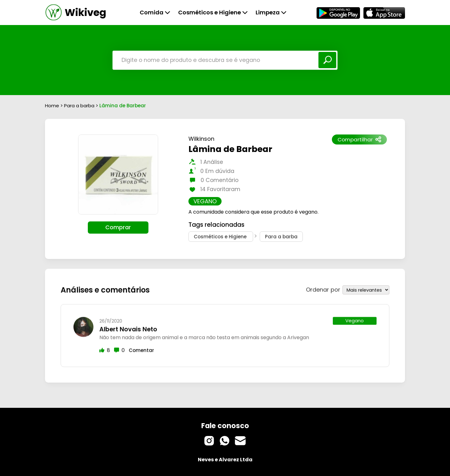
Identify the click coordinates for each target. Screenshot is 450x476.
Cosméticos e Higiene (213, 12)
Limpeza (271, 12)
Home (52, 106)
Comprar (118, 227)
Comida (155, 12)
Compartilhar (359, 139)
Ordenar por (323, 289)
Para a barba (80, 106)
